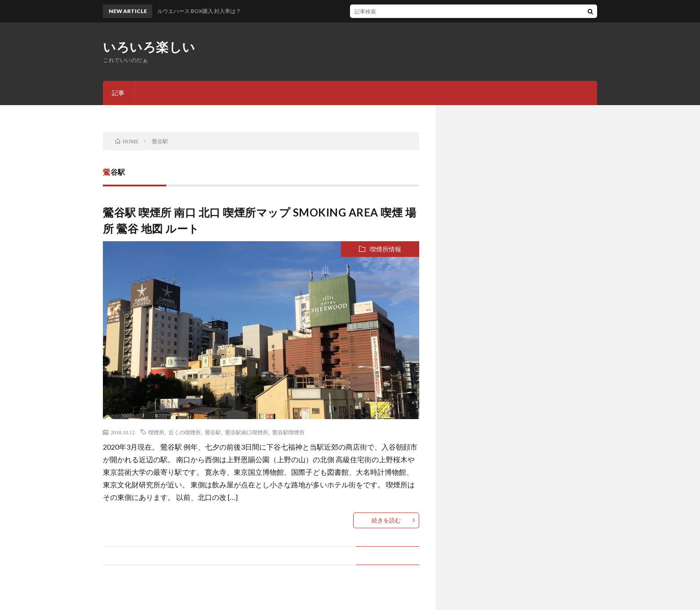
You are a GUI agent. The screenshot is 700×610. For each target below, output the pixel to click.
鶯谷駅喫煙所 (288, 432)
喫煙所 (156, 432)
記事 (118, 93)
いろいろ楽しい (149, 47)
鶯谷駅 (213, 432)
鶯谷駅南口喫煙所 (247, 432)
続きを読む (386, 520)
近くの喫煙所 (185, 432)
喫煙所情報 (385, 249)
